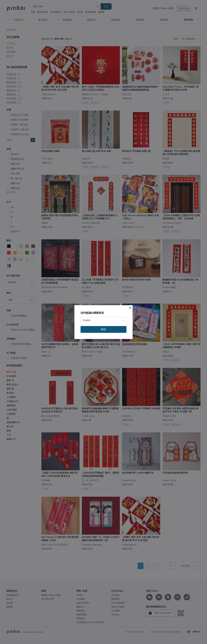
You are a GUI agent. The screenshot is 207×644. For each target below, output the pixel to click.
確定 (103, 329)
